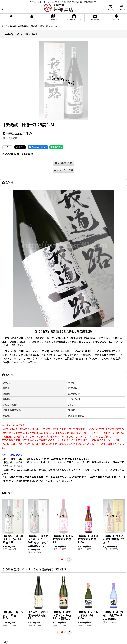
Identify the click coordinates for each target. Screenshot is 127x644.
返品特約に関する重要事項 (18, 154)
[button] (5, 7)
